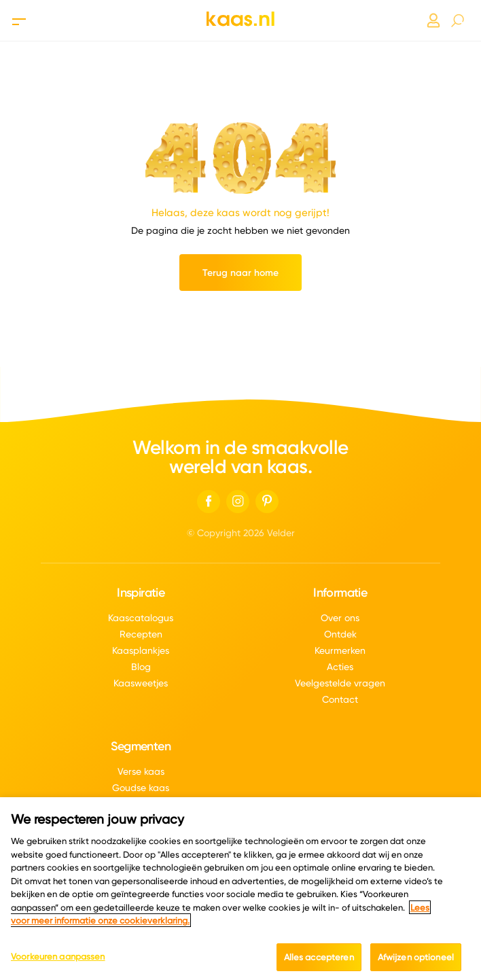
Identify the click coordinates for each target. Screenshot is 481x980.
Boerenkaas (141, 804)
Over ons (340, 618)
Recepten (141, 634)
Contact (340, 699)
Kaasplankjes (141, 650)
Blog (141, 667)
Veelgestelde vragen (340, 683)
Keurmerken (340, 650)
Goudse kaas (141, 788)
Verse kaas (141, 771)
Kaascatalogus (141, 618)
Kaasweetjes (141, 683)
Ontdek (340, 634)
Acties (340, 667)
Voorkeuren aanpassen (58, 966)
